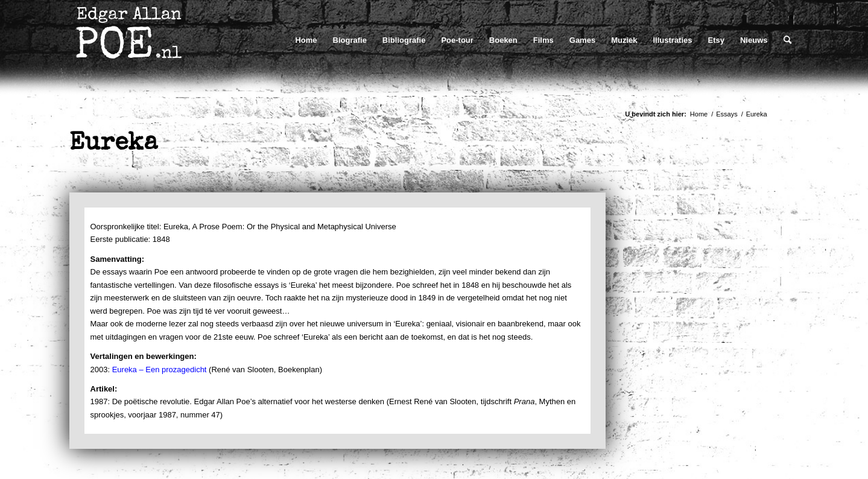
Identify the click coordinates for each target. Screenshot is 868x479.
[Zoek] (787, 40)
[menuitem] (306, 40)
